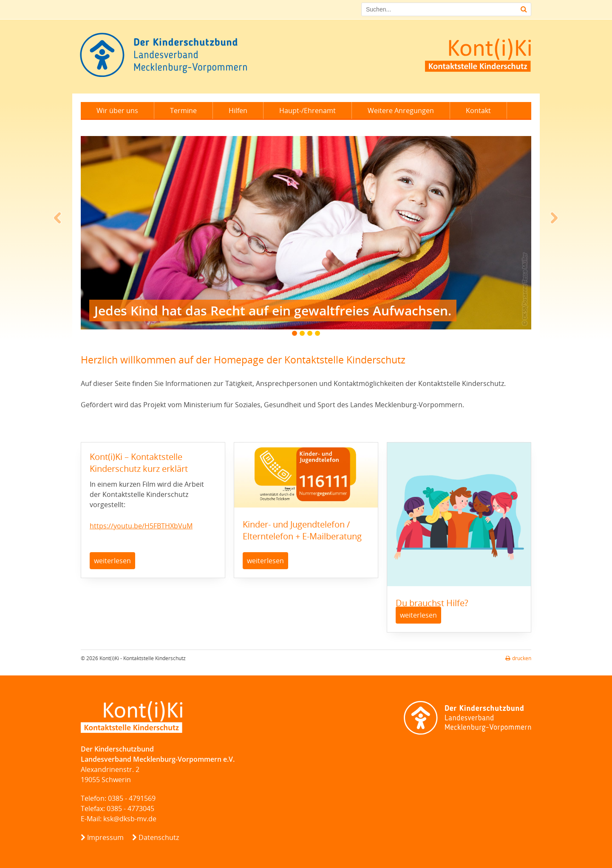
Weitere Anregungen (401, 111)
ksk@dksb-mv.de (130, 819)
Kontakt (478, 111)
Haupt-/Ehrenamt (307, 111)
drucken (518, 658)
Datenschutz (159, 837)
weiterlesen (112, 561)
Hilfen (238, 111)
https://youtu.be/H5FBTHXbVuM (141, 526)
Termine (183, 111)
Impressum (105, 837)
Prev (58, 218)
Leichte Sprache (122, 128)
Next (554, 218)
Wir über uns (117, 111)
